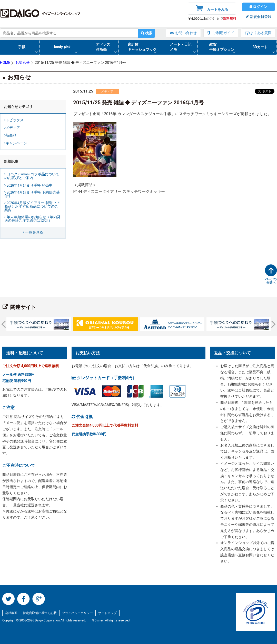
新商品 (11, 135)
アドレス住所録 (103, 47)
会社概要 (11, 613)
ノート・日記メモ (181, 47)
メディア (107, 92)
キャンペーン (16, 143)
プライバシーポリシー (77, 613)
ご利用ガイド (223, 33)
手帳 (22, 47)
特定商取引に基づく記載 (40, 613)
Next (272, 324)
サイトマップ (107, 613)
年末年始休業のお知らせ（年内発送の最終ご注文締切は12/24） (32, 219)
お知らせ (23, 63)
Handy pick (62, 47)
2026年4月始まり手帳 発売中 (29, 185)
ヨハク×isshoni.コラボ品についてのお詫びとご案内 (32, 176)
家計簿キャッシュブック (142, 47)
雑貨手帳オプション (222, 47)
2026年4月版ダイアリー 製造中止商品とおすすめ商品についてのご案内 (32, 206)
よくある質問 (261, 33)
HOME (5, 63)
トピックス (15, 120)
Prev (5, 324)
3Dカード (260, 47)
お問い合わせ (186, 33)
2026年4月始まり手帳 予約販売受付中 (32, 194)
